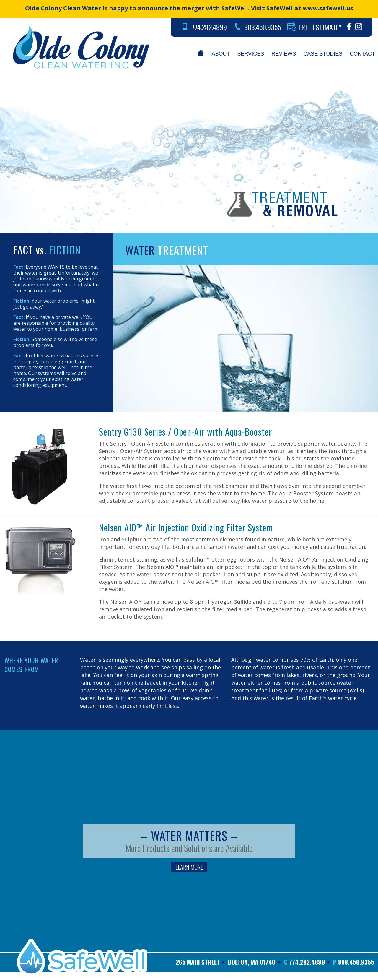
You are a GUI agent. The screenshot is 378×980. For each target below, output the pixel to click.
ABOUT (221, 54)
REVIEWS (284, 54)
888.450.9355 (263, 27)
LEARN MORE (189, 867)
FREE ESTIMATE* (320, 27)
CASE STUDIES (323, 54)
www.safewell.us (328, 8)
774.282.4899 (209, 27)
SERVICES (251, 54)
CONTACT (362, 54)
